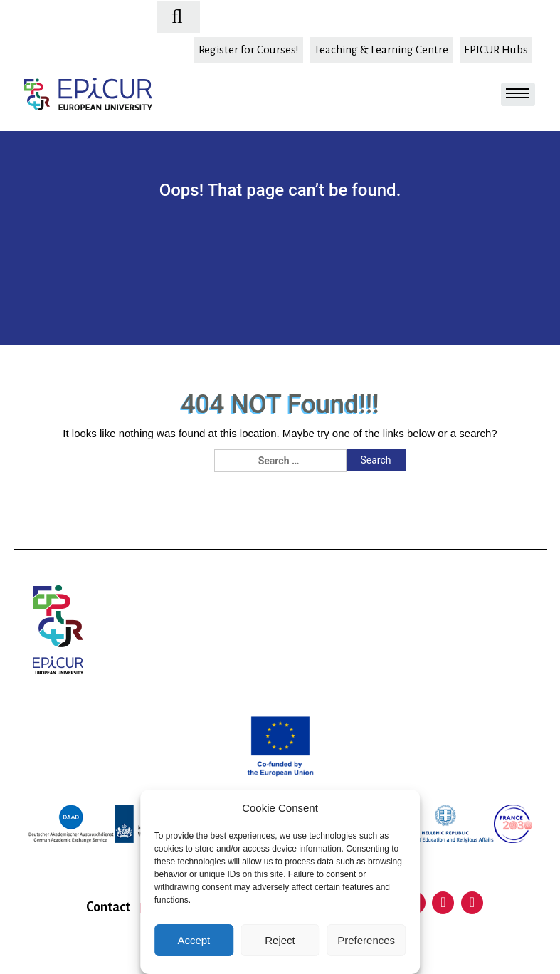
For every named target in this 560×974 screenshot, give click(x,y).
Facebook (443, 903)
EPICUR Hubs (496, 49)
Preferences (366, 940)
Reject (280, 940)
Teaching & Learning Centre (381, 49)
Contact (108, 907)
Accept (194, 940)
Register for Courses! (249, 49)
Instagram (472, 903)
